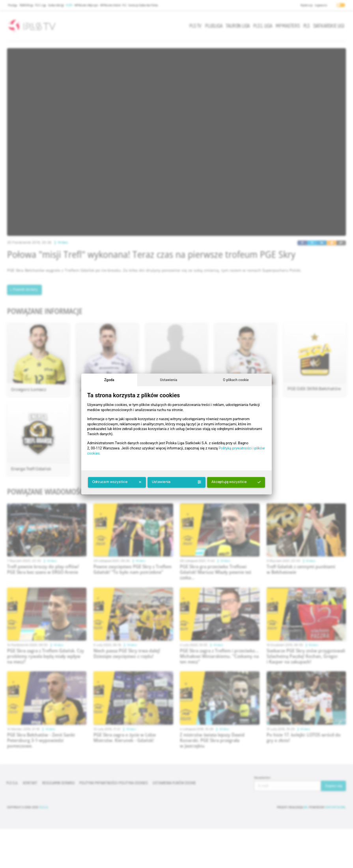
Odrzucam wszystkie (117, 482)
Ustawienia (169, 380)
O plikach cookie (236, 380)
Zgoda (109, 380)
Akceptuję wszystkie (236, 482)
